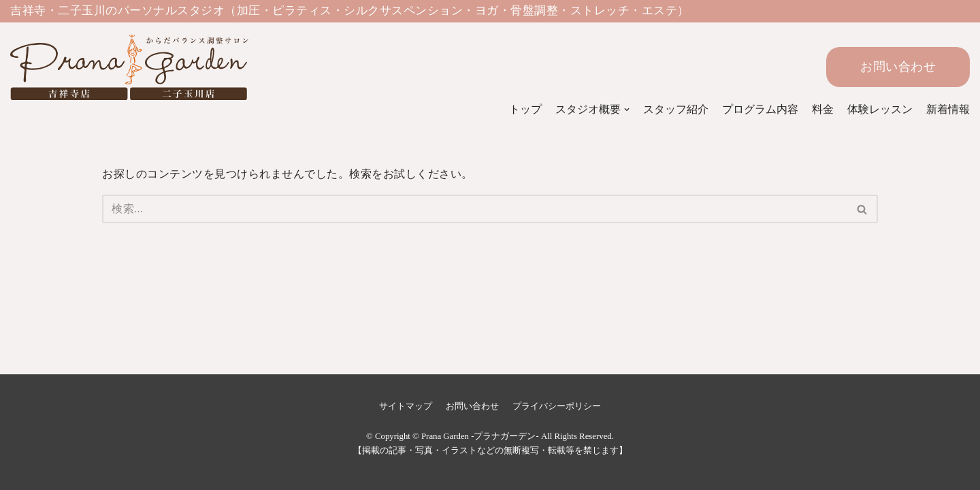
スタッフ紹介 (676, 109)
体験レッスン (880, 109)
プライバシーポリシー (557, 406)
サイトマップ (406, 406)
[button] (862, 209)
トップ (525, 109)
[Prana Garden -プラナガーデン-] (112, 67)
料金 (823, 109)
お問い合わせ (898, 67)
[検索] (475, 209)
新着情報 (948, 109)
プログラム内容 (760, 109)
